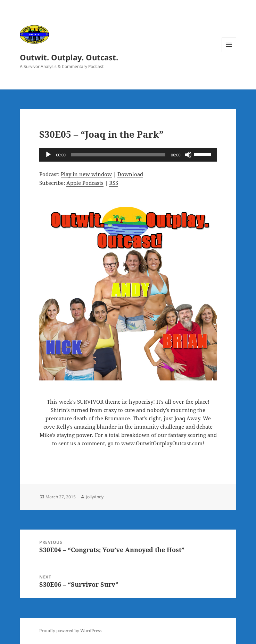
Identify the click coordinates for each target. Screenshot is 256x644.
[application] (128, 155)
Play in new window (86, 174)
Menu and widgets (229, 52)
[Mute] (188, 155)
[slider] (118, 155)
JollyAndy (95, 497)
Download (130, 174)
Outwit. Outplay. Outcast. (69, 57)
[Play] (48, 155)
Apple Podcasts (85, 183)
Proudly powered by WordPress (70, 631)
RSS (114, 183)
